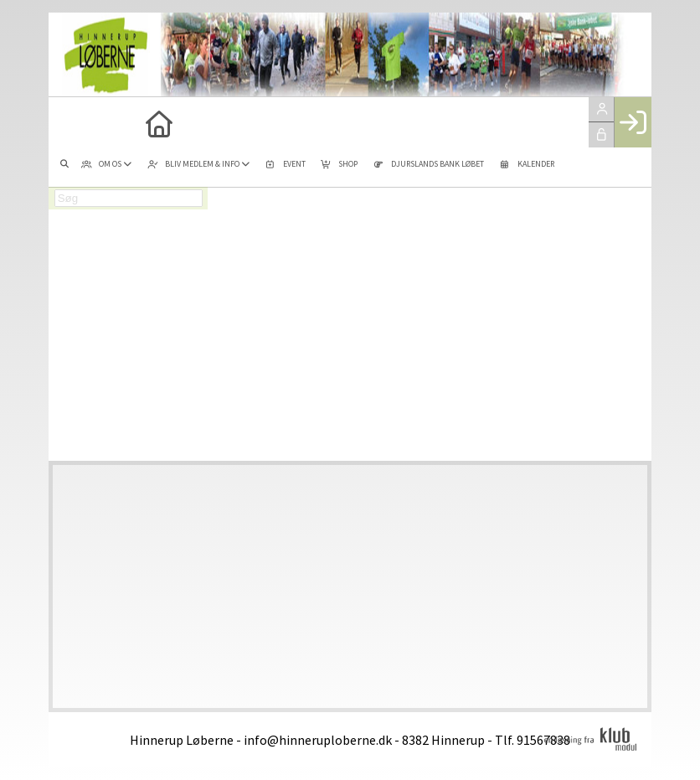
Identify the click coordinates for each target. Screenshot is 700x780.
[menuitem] (74, 122)
